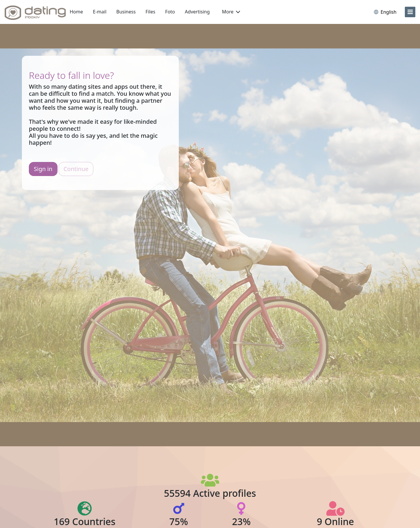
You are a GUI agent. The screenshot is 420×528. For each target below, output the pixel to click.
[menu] (410, 12)
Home (76, 12)
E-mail (100, 12)
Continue (76, 169)
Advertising (197, 12)
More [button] (231, 12)
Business (126, 12)
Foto (170, 12)
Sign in (43, 169)
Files (150, 12)
